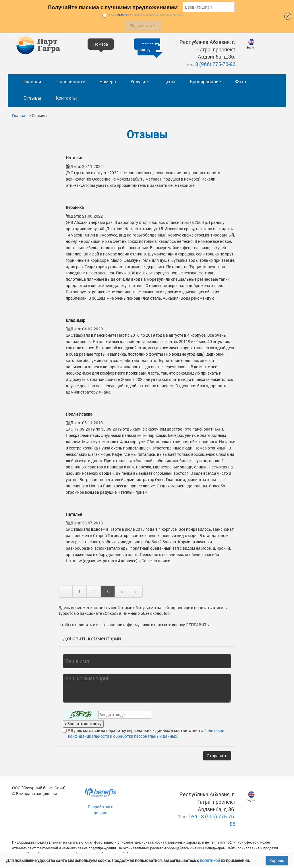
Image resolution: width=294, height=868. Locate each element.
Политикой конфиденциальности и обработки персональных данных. (146, 733)
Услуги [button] (140, 81)
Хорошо (277, 860)
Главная (32, 81)
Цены (169, 81)
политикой (210, 860)
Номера (108, 81)
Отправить (217, 756)
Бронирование (205, 81)
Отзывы (32, 98)
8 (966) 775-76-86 (215, 64)
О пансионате (70, 81)
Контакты (66, 98)
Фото (241, 81)
